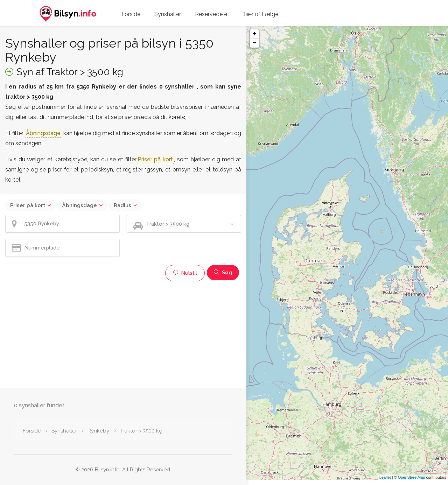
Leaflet (385, 482)
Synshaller (168, 14)
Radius (122, 205)
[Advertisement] (123, 334)
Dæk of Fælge (260, 14)
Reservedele (211, 14)
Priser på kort (28, 205)
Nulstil (185, 273)
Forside (131, 14)
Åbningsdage (79, 205)
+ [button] (255, 34)
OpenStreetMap (412, 482)
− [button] (255, 43)
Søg (223, 273)
